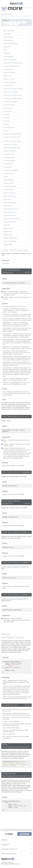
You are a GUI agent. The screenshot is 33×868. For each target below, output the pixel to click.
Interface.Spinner (9, 161)
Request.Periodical (10, 186)
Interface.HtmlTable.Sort (12, 137)
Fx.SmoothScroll (9, 127)
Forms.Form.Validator (11, 102)
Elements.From (9, 85)
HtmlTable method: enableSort (16, 472)
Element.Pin (7, 76)
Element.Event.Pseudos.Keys (13, 63)
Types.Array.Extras (10, 193)
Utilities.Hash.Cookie (10, 238)
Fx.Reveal (7, 118)
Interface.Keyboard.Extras (12, 148)
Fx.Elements (8, 111)
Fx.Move (6, 115)
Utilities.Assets (8, 228)
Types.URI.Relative (10, 222)
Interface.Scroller (9, 157)
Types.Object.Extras (10, 212)
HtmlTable (6, 263)
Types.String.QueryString (12, 219)
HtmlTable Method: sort (13, 416)
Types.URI (7, 225)
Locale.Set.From (9, 173)
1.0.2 (16, 24)
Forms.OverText (9, 105)
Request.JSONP (9, 183)
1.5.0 (19, 22)
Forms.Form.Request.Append (13, 89)
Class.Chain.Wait (9, 31)
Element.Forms (9, 69)
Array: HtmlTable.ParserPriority (13, 746)
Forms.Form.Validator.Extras (13, 95)
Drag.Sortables (8, 56)
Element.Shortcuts (10, 82)
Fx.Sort (6, 131)
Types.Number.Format (11, 209)
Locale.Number (9, 180)
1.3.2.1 (6, 24)
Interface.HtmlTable (10, 144)
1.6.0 (5, 22)
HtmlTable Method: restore (14, 595)
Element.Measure (9, 73)
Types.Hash (7, 206)
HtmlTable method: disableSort (11, 502)
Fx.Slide (6, 124)
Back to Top (28, 272)
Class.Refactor (8, 40)
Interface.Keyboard (10, 151)
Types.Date (7, 199)
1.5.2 (10, 22)
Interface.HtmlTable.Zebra (12, 141)
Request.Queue (9, 190)
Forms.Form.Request (11, 92)
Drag (5, 50)
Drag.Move (7, 47)
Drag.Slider (7, 53)
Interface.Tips (8, 164)
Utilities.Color (8, 231)
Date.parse (8, 711)
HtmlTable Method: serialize (15, 563)
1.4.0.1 (24, 22)
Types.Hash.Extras (10, 202)
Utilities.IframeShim (10, 241)
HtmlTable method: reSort (14, 532)
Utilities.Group (8, 235)
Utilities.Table (8, 244)
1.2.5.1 (11, 24)
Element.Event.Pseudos (11, 66)
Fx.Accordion (8, 108)
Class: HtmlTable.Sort (15, 250)
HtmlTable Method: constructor (11, 271)
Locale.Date (7, 167)
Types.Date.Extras (10, 196)
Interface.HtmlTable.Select (12, 134)
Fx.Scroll (6, 121)
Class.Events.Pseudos (11, 44)
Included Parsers (10, 705)
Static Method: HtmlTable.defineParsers (14, 775)
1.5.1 (14, 22)
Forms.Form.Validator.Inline (13, 98)
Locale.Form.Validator (11, 170)
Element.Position (9, 79)
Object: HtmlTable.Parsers (13, 636)
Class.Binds (7, 34)
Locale (6, 177)
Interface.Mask (9, 154)
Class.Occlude (8, 37)
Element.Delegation (10, 60)
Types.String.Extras (10, 215)
